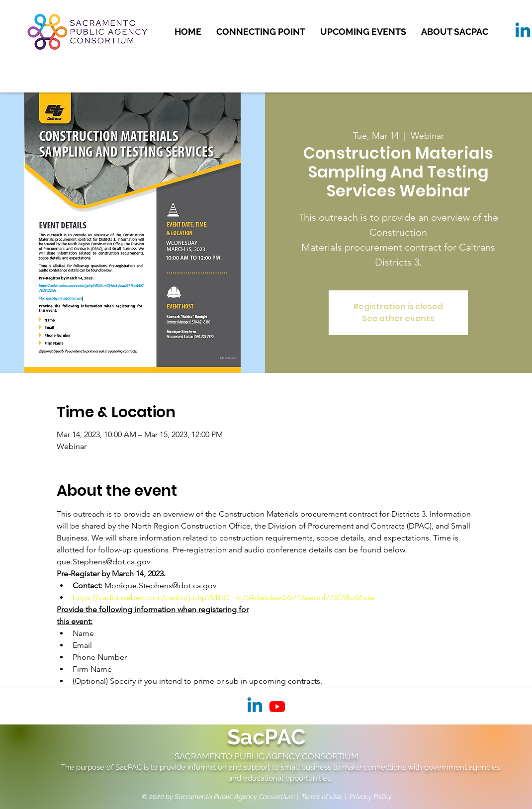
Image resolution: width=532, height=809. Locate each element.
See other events (398, 318)
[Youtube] (277, 706)
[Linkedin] (523, 32)
